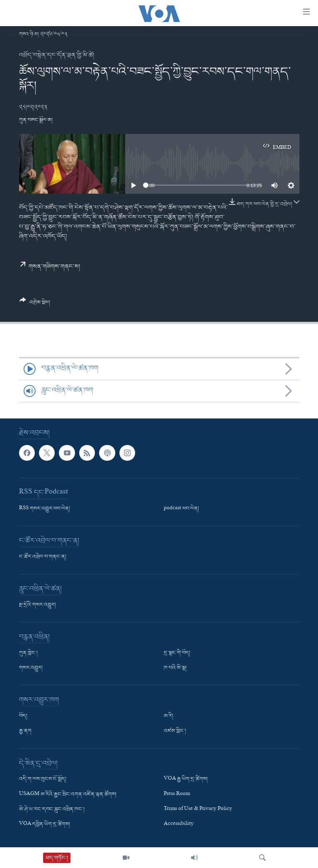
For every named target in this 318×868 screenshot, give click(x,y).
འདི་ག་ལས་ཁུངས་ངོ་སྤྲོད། (43, 779)
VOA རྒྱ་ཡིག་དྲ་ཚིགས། (186, 779)
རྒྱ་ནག (25, 731)
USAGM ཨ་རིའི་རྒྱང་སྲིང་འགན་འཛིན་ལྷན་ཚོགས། (68, 794)
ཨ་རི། (169, 716)
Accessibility (179, 824)
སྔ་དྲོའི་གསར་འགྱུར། (38, 605)
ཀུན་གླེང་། (28, 653)
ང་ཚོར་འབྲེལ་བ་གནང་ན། (43, 557)
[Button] (35, 304)
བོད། (23, 716)
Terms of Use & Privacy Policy (198, 809)
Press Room (177, 794)
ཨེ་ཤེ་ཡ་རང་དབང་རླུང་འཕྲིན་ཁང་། (52, 809)
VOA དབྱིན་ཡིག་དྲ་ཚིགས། (45, 824)
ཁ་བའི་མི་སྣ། (175, 668)
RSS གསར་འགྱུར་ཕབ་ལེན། (45, 509)
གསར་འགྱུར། (31, 668)
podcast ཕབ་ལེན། (181, 509)
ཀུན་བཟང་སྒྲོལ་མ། (36, 120)
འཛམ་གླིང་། (175, 731)
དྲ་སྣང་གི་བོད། (177, 653)
